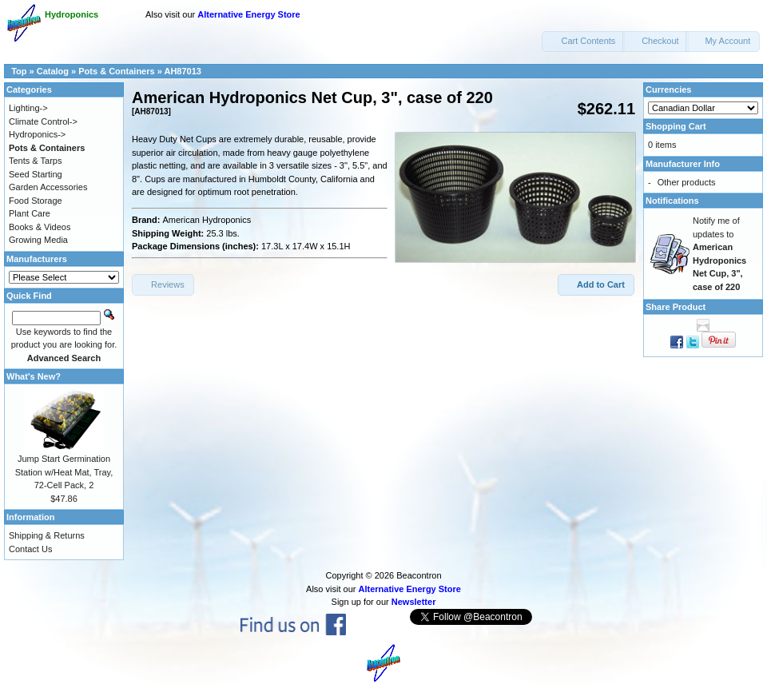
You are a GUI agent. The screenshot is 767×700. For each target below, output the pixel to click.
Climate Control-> (43, 121)
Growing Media (38, 240)
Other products (687, 182)
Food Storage (36, 201)
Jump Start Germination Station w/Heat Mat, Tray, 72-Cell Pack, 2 (64, 472)
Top (19, 71)
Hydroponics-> (37, 134)
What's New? (34, 376)
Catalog (53, 71)
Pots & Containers (116, 71)
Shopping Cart (676, 126)
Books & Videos (40, 227)
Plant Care (30, 213)
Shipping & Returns (47, 535)
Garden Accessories (48, 187)
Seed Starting (36, 174)
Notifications (672, 201)
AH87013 (182, 71)
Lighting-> (28, 108)
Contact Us (30, 549)
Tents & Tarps (35, 161)
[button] (583, 42)
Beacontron (419, 575)
